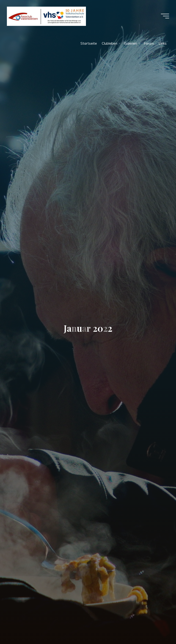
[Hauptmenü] (165, 16)
